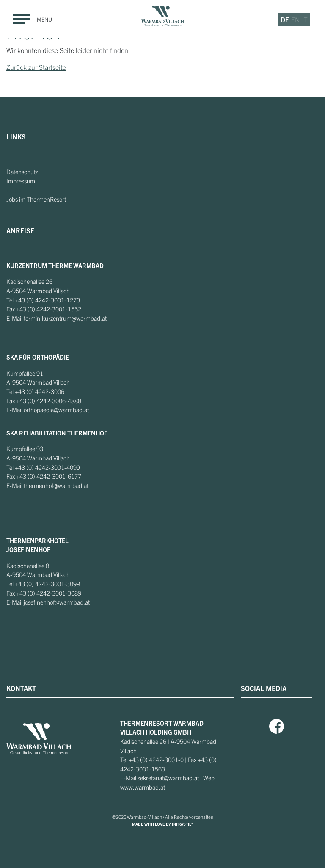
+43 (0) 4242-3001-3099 (47, 584)
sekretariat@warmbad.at (168, 778)
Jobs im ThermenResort (36, 199)
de (285, 19)
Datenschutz (22, 172)
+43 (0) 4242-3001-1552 (49, 309)
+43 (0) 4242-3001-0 (156, 760)
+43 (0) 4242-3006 (40, 391)
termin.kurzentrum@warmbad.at (65, 318)
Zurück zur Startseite (36, 67)
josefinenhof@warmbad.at (57, 602)
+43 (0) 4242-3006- (42, 401)
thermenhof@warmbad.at (56, 485)
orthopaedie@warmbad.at (56, 410)
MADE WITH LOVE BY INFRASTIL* (162, 824)
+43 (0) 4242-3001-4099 (47, 467)
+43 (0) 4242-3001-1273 (47, 300)
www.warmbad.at (143, 787)
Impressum (21, 181)
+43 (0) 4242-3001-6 (44, 476)
